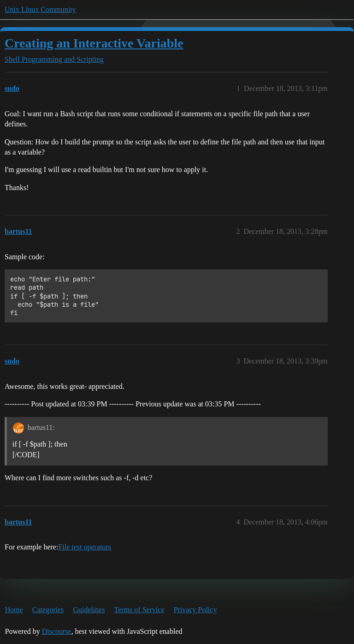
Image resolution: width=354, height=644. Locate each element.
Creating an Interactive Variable (94, 43)
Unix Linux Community (40, 9)
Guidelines (89, 610)
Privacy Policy (195, 610)
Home (14, 610)
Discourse (57, 631)
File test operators (85, 547)
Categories (48, 610)
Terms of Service (139, 610)
